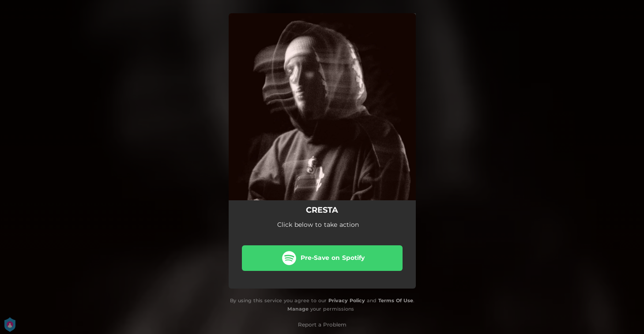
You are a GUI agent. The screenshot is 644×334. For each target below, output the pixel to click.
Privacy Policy (347, 300)
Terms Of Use (396, 300)
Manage (298, 309)
